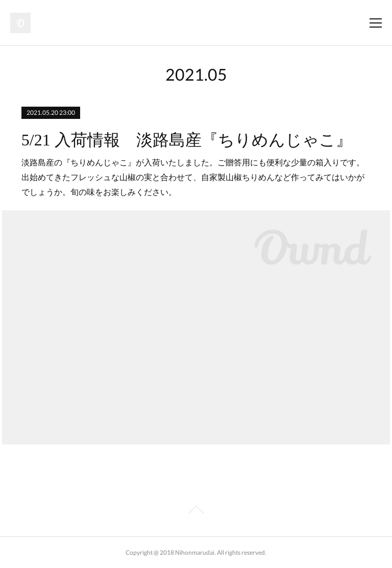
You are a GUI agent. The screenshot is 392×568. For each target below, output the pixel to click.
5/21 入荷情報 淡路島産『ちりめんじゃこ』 (187, 140)
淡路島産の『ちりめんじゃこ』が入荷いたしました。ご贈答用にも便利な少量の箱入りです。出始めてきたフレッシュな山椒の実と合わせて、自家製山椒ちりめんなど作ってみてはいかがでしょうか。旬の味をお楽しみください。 (193, 177)
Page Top (196, 511)
